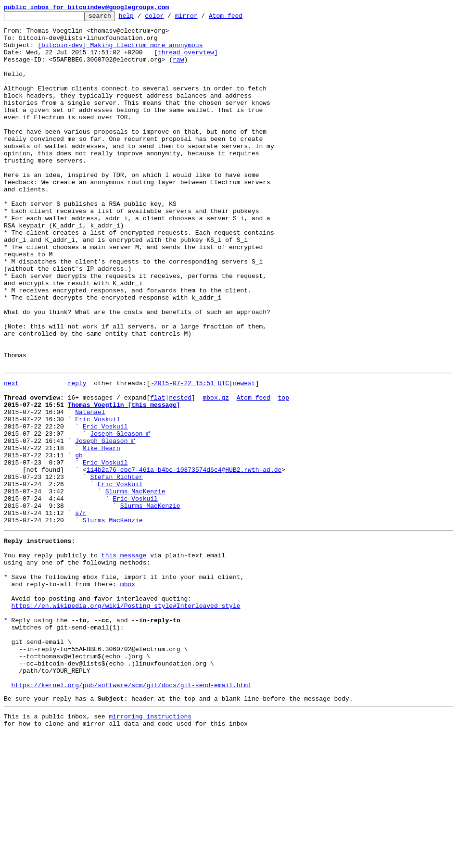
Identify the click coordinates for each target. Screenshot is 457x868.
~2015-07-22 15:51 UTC (190, 455)
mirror (201, 18)
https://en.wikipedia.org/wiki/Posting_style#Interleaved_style (126, 719)
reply (77, 455)
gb (79, 541)
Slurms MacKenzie (135, 585)
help (141, 18)
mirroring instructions (150, 849)
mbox (128, 693)
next (11, 455)
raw (178, 69)
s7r (81, 611)
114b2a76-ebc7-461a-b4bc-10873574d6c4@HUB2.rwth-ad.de (184, 559)
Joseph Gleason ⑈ (120, 516)
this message (124, 659)
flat (158, 472)
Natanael (90, 490)
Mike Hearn (102, 533)
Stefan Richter (116, 567)
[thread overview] (186, 61)
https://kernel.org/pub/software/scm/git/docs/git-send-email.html (132, 815)
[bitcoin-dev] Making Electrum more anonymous (120, 52)
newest (244, 455)
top (283, 472)
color (169, 18)
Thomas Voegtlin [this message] (124, 481)
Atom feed (241, 18)
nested (180, 472)
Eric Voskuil (98, 498)
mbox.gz (216, 472)
